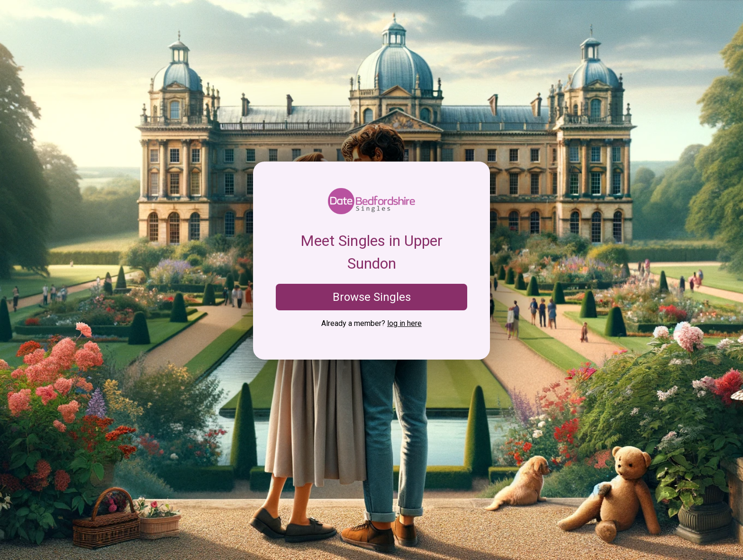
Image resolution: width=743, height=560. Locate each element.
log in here (404, 323)
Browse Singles (372, 297)
